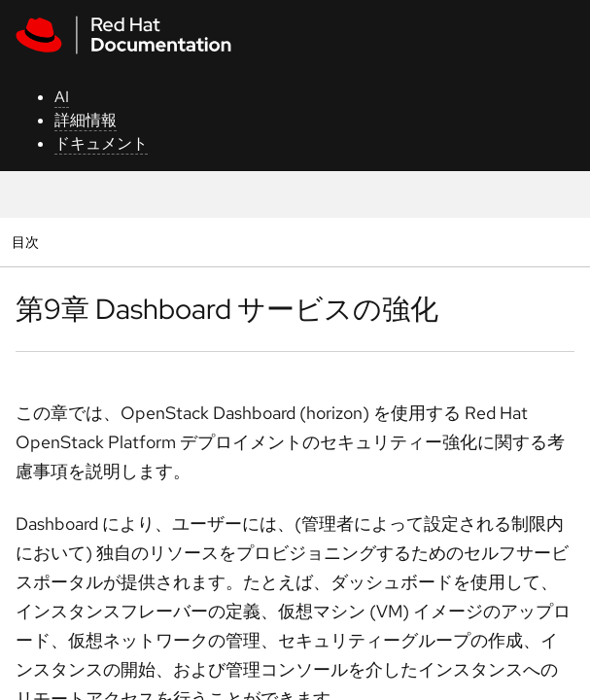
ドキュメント (101, 143)
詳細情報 (86, 120)
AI (62, 97)
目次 (28, 242)
